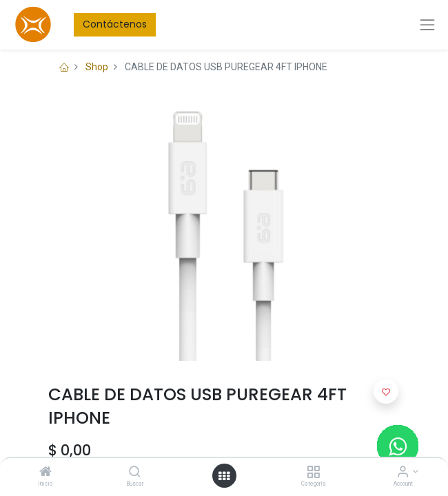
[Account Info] (403, 473)
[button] (386, 391)
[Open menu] (224, 476)
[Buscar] (135, 473)
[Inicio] (45, 473)
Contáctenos (115, 24)
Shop (97, 67)
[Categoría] (313, 473)
